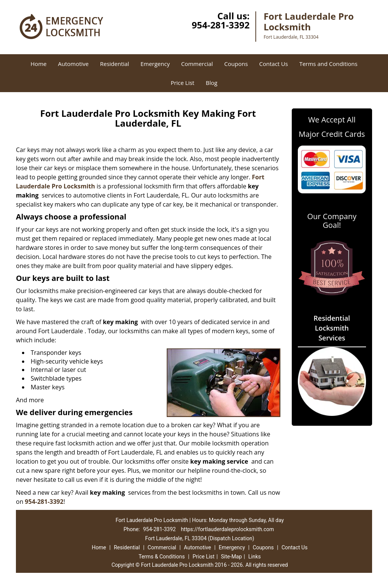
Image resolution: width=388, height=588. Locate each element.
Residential (115, 64)
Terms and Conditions (329, 64)
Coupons (236, 64)
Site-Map (231, 557)
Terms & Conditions (162, 557)
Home (39, 64)
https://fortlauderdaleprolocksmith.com (227, 529)
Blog (212, 83)
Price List (182, 83)
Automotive (73, 64)
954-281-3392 (221, 25)
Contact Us (274, 64)
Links (254, 557)
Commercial (197, 64)
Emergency (155, 64)
